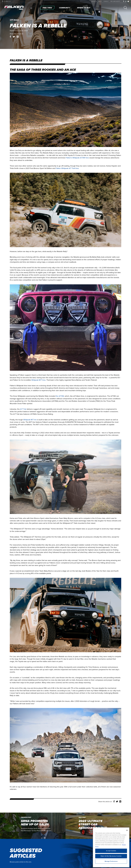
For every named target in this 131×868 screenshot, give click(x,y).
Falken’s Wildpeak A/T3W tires (78, 158)
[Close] (127, 835)
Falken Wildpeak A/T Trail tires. (67, 168)
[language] (94, 1)
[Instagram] (126, 1)
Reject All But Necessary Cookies (111, 861)
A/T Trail (23, 409)
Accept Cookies (111, 855)
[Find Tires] (47, 8)
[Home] (14, 8)
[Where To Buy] (84, 8)
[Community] (65, 8)
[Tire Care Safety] (115, 1)
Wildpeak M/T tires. (39, 380)
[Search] (125, 8)
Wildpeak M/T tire (30, 420)
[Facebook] (124, 1)
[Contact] (106, 1)
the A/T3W (60, 396)
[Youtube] (128, 1)
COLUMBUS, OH (7, 1)
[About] (100, 1)
